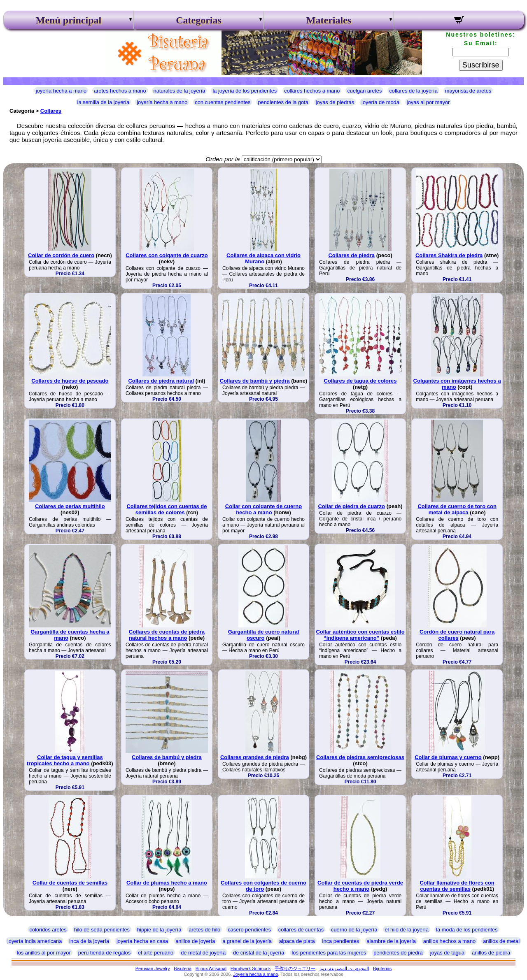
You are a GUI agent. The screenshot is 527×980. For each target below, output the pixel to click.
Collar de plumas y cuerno (448, 757)
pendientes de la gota (283, 102)
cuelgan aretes (364, 91)
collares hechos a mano (312, 91)
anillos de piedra (491, 953)
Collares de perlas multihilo (70, 506)
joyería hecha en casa (142, 941)
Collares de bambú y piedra (255, 381)
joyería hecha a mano (61, 91)
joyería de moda (380, 102)
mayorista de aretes (468, 91)
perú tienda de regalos (104, 953)
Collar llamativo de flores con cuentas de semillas (457, 886)
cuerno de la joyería (354, 930)
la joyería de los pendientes (245, 91)
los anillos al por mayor (44, 953)
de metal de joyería (203, 953)
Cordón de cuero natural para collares (457, 635)
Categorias (199, 20)
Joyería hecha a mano (255, 974)
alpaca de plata (297, 941)
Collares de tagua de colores (360, 381)
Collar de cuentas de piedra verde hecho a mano (360, 886)
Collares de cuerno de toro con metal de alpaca (457, 509)
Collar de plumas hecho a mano (167, 883)
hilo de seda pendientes (102, 930)
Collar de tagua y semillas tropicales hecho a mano (65, 760)
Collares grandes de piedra (255, 757)
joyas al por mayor (428, 102)
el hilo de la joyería (407, 930)
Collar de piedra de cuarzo (351, 506)
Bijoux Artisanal (211, 968)
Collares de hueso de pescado (70, 381)
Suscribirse (481, 65)
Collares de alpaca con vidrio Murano (263, 258)
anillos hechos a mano (449, 941)
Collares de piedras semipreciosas (360, 757)
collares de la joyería (413, 91)
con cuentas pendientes (223, 102)
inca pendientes (341, 941)
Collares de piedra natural (161, 381)
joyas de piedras (335, 102)
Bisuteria (183, 968)
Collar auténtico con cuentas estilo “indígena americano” (360, 635)
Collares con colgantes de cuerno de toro (263, 886)
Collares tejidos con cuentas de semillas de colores (167, 509)
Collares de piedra (351, 255)
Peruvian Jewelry (153, 968)
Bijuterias (382, 968)
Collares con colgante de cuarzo (167, 255)
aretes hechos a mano (120, 91)
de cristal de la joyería (259, 953)
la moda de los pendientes (467, 930)
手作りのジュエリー (295, 968)
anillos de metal (501, 941)
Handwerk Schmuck (251, 968)
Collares (51, 111)
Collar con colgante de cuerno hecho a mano (263, 509)
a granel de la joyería (247, 941)
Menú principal (69, 20)
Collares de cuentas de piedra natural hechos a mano (167, 635)
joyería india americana (35, 941)
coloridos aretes (48, 930)
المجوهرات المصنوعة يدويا (344, 968)
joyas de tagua (447, 953)
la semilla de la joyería (104, 102)
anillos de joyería (195, 941)
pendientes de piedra (398, 953)
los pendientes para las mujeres (329, 953)
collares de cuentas (301, 930)
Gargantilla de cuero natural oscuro (264, 635)
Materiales (329, 20)
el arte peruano (156, 953)
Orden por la (223, 159)
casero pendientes (249, 930)
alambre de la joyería (391, 941)
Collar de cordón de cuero (61, 255)
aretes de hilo (204, 930)
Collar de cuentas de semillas (70, 883)
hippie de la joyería (159, 930)
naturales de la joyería (180, 91)
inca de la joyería (89, 941)
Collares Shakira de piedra (449, 255)
